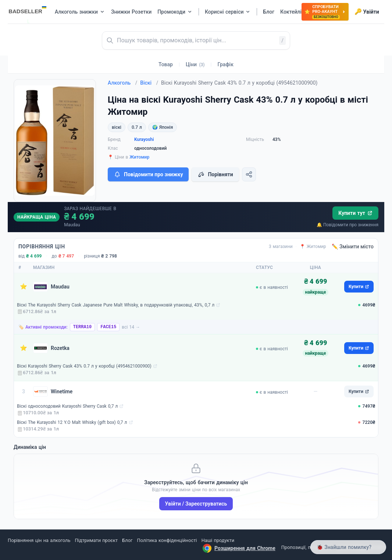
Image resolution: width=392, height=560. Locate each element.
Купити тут (355, 213)
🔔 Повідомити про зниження (348, 225)
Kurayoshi (144, 139)
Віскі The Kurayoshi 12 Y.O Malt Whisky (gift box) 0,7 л (72, 422)
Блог (127, 540)
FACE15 (108, 327)
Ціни (195, 64)
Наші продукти (218, 540)
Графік (226, 64)
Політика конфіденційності (167, 540)
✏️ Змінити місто (353, 247)
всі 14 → (131, 327)
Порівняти (215, 174)
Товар (166, 64)
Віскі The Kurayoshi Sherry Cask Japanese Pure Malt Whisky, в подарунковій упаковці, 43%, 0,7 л (116, 305)
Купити (359, 287)
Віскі (149, 83)
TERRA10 (82, 327)
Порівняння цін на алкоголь (39, 540)
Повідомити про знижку (148, 174)
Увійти (367, 12)
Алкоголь (122, 83)
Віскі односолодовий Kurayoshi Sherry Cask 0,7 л (67, 406)
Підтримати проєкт (96, 540)
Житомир (139, 157)
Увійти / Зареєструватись (196, 504)
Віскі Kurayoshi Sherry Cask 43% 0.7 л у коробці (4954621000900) (84, 366)
